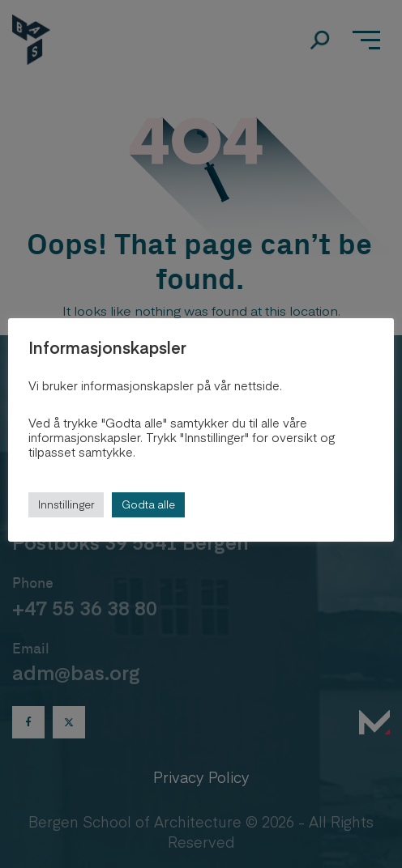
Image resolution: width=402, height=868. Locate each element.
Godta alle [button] (148, 504)
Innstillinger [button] (66, 504)
